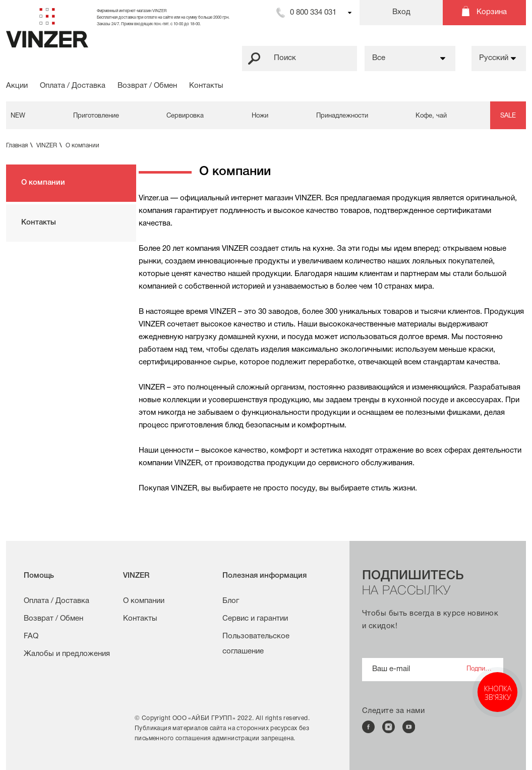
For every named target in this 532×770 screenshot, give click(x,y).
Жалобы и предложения (67, 654)
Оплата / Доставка (73, 86)
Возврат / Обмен (147, 86)
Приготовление (96, 116)
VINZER (50, 146)
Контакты (206, 86)
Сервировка (185, 116)
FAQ (31, 636)
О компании (82, 146)
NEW (18, 116)
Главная (20, 146)
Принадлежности (342, 116)
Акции (17, 86)
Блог (231, 601)
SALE (508, 116)
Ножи (260, 116)
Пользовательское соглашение (256, 644)
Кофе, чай (431, 116)
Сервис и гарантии (255, 619)
